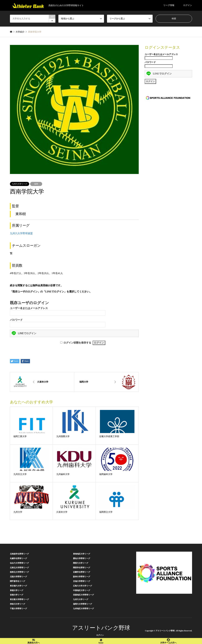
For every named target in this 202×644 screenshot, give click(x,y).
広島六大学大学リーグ (83, 586)
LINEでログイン (24, 333)
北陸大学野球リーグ (18, 577)
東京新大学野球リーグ (19, 599)
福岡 (36, 184)
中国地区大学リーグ (82, 590)
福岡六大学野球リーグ (83, 604)
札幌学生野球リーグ (18, 558)
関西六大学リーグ (81, 563)
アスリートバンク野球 (101, 628)
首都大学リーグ (17, 595)
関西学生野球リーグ (82, 568)
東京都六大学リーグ (18, 586)
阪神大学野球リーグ (82, 577)
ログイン (188, 5)
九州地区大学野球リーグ (83, 609)
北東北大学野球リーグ (19, 568)
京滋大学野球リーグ (82, 581)
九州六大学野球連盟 (21, 233)
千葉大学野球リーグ (18, 609)
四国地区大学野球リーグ (83, 595)
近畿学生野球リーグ (82, 572)
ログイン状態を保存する (77, 343)
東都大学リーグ (17, 590)
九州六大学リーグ (20, 184)
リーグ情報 (169, 5)
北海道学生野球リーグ (19, 554)
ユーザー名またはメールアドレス (29, 308)
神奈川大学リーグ (18, 604)
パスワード (16, 320)
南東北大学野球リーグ (19, 572)
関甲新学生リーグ (18, 581)
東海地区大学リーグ (82, 554)
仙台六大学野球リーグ (19, 563)
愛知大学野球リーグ (82, 558)
